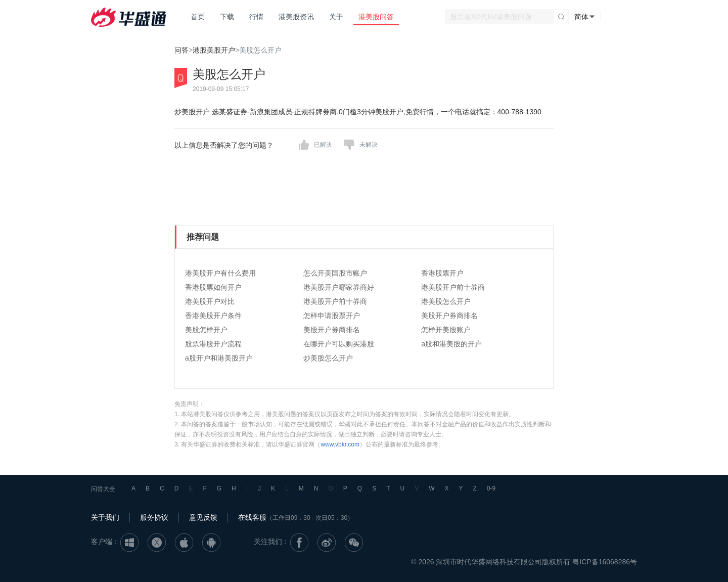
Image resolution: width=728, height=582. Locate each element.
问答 (181, 50)
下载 (227, 17)
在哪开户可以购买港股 (339, 344)
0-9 (491, 488)
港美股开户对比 (210, 301)
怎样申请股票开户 (332, 316)
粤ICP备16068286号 (605, 562)
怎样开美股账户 (446, 330)
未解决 (369, 145)
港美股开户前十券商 (453, 287)
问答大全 (103, 489)
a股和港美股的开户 (451, 344)
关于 (336, 17)
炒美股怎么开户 (328, 358)
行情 (256, 17)
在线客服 (252, 517)
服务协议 (154, 517)
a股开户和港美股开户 (219, 358)
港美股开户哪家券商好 (339, 287)
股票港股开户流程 (213, 344)
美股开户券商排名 (449, 316)
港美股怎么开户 (446, 301)
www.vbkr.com (340, 444)
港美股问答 (376, 17)
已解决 (323, 145)
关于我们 (105, 517)
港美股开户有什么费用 (220, 273)
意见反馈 (203, 517)
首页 (198, 17)
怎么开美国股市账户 (335, 273)
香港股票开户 (442, 273)
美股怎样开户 (206, 330)
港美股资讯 (296, 17)
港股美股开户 (214, 50)
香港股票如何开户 (213, 287)
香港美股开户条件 (213, 316)
